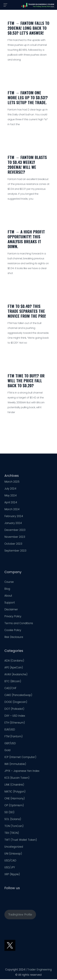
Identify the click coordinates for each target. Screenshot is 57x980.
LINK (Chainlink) (14, 785)
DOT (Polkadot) (14, 710)
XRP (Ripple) (12, 875)
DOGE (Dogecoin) (16, 703)
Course (9, 583)
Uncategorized (14, 848)
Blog (7, 590)
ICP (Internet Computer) (20, 758)
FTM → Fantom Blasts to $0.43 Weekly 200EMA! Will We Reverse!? (27, 165)
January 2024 (13, 524)
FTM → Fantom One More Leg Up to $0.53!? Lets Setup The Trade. (28, 97)
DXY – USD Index (15, 717)
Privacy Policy (13, 617)
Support (10, 603)
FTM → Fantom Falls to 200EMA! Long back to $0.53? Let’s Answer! (28, 28)
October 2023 (13, 545)
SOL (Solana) (13, 820)
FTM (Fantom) (14, 737)
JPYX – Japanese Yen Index (22, 772)
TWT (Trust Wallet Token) (21, 841)
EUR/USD (10, 730)
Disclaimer (11, 610)
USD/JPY (10, 868)
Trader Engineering (39, 970)
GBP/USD (10, 744)
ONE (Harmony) (15, 799)
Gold (7, 751)
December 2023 (15, 531)
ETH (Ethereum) (15, 723)
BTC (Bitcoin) (13, 682)
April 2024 (11, 503)
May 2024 (10, 496)
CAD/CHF (10, 689)
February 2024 (14, 517)
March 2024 (12, 510)
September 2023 (15, 551)
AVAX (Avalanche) (16, 675)
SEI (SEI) (9, 813)
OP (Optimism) (14, 806)
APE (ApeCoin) (14, 668)
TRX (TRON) (12, 834)
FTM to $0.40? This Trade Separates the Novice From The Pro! (27, 311)
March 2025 (12, 482)
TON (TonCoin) (14, 827)
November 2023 (15, 538)
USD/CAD (10, 861)
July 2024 (10, 489)
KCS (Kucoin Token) (17, 779)
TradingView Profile (20, 915)
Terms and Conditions (19, 624)
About (8, 596)
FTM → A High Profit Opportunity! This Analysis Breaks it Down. (26, 239)
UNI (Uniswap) (13, 854)
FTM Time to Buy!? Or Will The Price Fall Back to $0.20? (26, 381)
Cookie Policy (13, 631)
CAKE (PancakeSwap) (18, 696)
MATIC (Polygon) (15, 792)
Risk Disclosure (14, 638)
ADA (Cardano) (14, 661)
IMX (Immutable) (15, 765)
